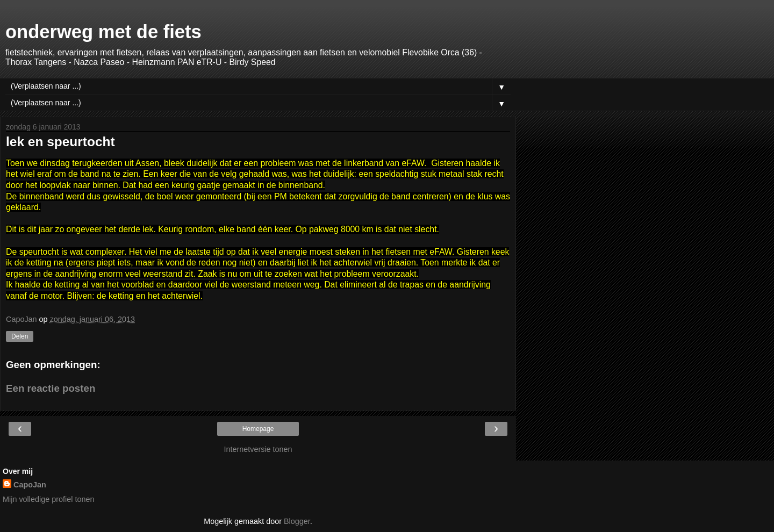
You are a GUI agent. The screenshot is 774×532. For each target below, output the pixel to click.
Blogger (297, 521)
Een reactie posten (51, 388)
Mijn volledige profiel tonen (48, 499)
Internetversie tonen (258, 449)
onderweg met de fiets (103, 32)
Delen (20, 336)
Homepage (258, 429)
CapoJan (30, 485)
